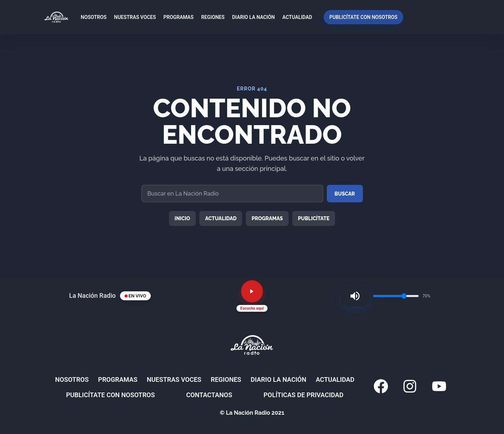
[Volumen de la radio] (396, 298)
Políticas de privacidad (299, 400)
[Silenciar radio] (352, 298)
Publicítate (314, 218)
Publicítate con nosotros (361, 17)
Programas (176, 17)
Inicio (183, 218)
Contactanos (226, 400)
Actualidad (295, 17)
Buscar (345, 194)
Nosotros (91, 17)
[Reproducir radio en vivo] (252, 294)
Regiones (211, 17)
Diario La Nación (251, 17)
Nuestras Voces (133, 17)
